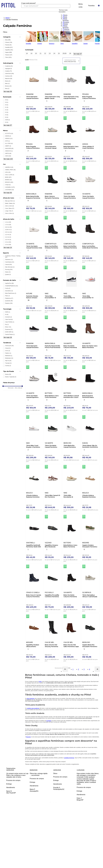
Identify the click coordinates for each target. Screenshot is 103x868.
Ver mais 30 (8, 193)
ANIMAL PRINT (10, 170)
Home (7, 18)
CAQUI (8, 185)
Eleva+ (8, 327)
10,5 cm (8, 232)
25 (7, 117)
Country (8, 366)
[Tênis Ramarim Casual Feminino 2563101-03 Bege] (34, 90)
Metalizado (9, 358)
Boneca (8, 86)
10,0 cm (8, 227)
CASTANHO (10, 190)
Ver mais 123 (8, 159)
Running (9, 270)
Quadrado (9, 301)
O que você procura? (29, 3)
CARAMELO (10, 187)
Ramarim (28, 737)
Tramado (8, 363)
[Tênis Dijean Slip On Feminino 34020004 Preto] (90, 438)
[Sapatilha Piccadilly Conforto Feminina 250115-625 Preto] (53, 588)
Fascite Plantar (10, 334)
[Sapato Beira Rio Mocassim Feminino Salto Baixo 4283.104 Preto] (90, 638)
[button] (13, 37)
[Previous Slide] (25, 40)
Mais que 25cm (10, 201)
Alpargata (8, 69)
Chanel (8, 348)
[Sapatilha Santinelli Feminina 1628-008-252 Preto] (34, 538)
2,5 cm (8, 245)
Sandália (9, 47)
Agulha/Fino (9, 283)
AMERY (8, 146)
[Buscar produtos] (67, 6)
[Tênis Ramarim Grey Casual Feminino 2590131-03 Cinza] (71, 90)
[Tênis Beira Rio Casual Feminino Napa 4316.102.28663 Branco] (71, 438)
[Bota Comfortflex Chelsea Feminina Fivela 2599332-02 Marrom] (71, 239)
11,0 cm (8, 235)
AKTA (7, 141)
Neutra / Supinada (11, 377)
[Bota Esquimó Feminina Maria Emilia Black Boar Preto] (90, 389)
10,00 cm (8, 230)
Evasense (9, 329)
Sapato (8, 52)
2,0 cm (8, 242)
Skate (8, 272)
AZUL (8, 172)
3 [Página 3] (84, 669)
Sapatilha (9, 50)
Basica (8, 81)
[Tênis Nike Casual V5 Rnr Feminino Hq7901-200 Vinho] (53, 488)
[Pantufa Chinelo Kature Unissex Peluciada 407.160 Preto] (34, 289)
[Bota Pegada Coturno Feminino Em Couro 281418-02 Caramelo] (34, 139)
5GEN (8, 312)
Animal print (9, 346)
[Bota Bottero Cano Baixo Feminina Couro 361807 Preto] (71, 538)
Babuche (9, 79)
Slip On (8, 361)
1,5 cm (8, 225)
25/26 (7, 120)
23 (7, 112)
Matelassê (9, 356)
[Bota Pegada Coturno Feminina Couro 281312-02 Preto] (90, 90)
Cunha (8, 288)
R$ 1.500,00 (18, 388)
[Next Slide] (99, 40)
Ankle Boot (9, 74)
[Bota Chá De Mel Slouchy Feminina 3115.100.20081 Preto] (53, 638)
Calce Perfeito (10, 322)
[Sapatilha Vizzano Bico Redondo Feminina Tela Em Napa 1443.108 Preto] (53, 538)
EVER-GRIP (9, 332)
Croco (8, 351)
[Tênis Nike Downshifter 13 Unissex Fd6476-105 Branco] (90, 289)
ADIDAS (9, 138)
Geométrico (9, 291)
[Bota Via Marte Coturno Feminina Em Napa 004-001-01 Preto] (71, 339)
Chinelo (9, 42)
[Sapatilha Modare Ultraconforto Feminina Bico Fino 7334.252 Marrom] (34, 638)
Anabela (8, 71)
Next (101, 785)
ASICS (8, 156)
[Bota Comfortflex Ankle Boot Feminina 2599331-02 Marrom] (90, 239)
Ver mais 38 (8, 92)
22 (7, 110)
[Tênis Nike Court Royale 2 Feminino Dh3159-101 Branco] (34, 438)
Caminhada (10, 262)
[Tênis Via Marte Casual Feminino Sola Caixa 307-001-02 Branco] (34, 239)
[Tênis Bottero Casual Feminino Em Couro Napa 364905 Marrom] (71, 389)
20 (7, 105)
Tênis (8, 57)
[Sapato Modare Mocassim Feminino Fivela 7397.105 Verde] (90, 538)
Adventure (9, 260)
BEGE (8, 177)
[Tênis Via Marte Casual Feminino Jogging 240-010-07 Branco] (90, 189)
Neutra (8, 374)
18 (7, 100)
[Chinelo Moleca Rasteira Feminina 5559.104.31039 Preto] (34, 488)
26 (7, 122)
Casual (8, 265)
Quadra (8, 274)
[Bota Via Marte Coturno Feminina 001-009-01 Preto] (71, 588)
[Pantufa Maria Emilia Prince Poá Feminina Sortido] (53, 339)
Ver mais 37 (8, 125)
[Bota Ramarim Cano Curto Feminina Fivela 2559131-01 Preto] (71, 139)
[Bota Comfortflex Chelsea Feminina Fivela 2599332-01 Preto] (53, 239)
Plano (8, 296)
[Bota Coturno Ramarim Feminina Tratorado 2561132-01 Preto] (53, 189)
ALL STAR (9, 143)
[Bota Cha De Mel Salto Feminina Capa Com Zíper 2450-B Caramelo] (71, 638)
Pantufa (8, 45)
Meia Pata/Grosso (11, 293)
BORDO (8, 180)
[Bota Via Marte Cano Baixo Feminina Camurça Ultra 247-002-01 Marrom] (90, 339)
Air (7, 314)
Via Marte (49, 721)
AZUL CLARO (10, 175)
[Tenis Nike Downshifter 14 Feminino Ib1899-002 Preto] (71, 289)
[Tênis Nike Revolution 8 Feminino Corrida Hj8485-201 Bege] (71, 488)
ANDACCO (9, 151)
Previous (5, 785)
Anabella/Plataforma (12, 286)
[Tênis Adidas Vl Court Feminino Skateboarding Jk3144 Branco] (90, 139)
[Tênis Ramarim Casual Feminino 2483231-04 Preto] (34, 339)
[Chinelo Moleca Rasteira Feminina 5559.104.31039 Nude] (90, 488)
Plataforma (9, 298)
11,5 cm (8, 237)
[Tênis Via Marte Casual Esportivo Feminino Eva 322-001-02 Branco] (34, 389)
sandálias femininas (69, 758)
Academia (9, 66)
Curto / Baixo (10, 208)
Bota (8, 40)
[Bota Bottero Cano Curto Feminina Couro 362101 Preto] (53, 389)
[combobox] (46, 5)
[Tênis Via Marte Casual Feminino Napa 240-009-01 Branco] (71, 189)
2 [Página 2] (79, 669)
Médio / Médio (10, 203)
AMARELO (9, 167)
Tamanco (9, 55)
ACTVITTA (9, 134)
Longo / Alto (9, 211)
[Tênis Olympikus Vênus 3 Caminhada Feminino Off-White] (90, 588)
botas (40, 682)
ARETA (8, 153)
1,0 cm (8, 222)
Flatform (8, 353)
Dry (7, 324)
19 (7, 102)
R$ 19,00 (11, 388)
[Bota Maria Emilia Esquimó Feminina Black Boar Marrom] (34, 189)
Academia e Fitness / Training (13, 257)
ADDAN (8, 136)
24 (7, 115)
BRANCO (9, 182)
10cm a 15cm (9, 206)
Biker (7, 84)
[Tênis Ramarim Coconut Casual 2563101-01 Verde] (53, 139)
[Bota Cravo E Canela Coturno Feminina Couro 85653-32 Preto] (34, 588)
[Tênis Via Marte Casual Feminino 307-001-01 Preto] (53, 438)
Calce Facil (9, 319)
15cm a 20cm (9, 213)
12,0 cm (8, 240)
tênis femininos (31, 699)
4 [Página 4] (90, 669)
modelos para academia (33, 708)
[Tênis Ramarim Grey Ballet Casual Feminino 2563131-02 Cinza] (53, 90)
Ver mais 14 (8, 248)
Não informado (10, 267)
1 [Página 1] (73, 669)
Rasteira (9, 303)
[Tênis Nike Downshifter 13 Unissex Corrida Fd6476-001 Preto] (53, 289)
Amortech (8, 317)
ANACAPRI (9, 148)
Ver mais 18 (8, 337)
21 (7, 107)
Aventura (9, 76)
